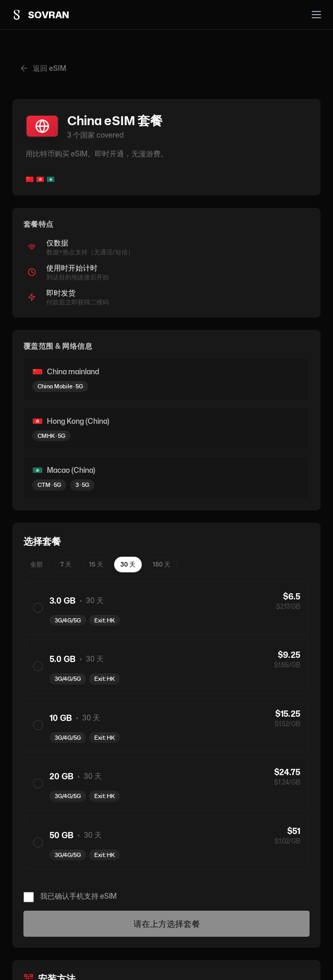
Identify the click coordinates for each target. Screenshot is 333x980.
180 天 (162, 564)
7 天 (66, 564)
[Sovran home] (40, 15)
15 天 (96, 564)
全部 (36, 564)
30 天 (128, 564)
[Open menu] (316, 15)
